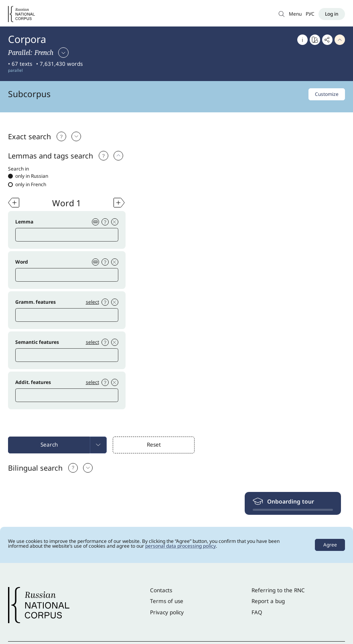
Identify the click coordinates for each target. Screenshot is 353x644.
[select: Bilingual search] (88, 468)
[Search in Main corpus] (282, 14)
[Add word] (14, 203)
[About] (302, 40)
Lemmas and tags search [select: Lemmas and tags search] (51, 156)
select (92, 302)
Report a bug (268, 601)
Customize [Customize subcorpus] (327, 94)
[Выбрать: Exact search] (76, 136)
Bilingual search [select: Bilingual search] (35, 468)
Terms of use (167, 601)
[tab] (176, 136)
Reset (154, 445)
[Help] (103, 156)
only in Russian (28, 176)
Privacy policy (167, 612)
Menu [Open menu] (295, 14)
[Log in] (332, 14)
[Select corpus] (38, 53)
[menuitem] (98, 445)
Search (49, 445)
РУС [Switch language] (310, 14)
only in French (27, 185)
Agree (330, 545)
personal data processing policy (181, 546)
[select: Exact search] (118, 156)
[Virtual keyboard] (95, 222)
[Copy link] (327, 40)
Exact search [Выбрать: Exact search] (29, 136)
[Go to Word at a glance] (315, 40)
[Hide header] (340, 40)
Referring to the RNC (278, 590)
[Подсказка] (61, 136)
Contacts (161, 590)
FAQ (257, 612)
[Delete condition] (115, 222)
